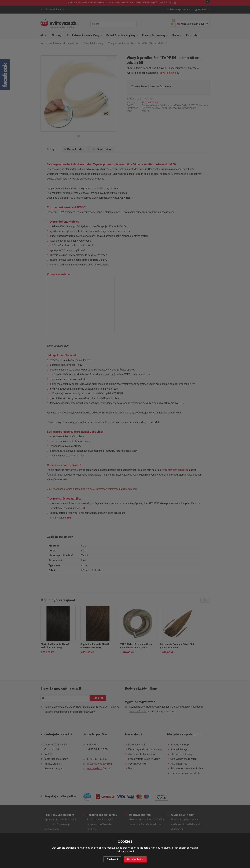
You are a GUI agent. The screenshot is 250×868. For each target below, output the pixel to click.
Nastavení (112, 859)
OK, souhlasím (135, 859)
